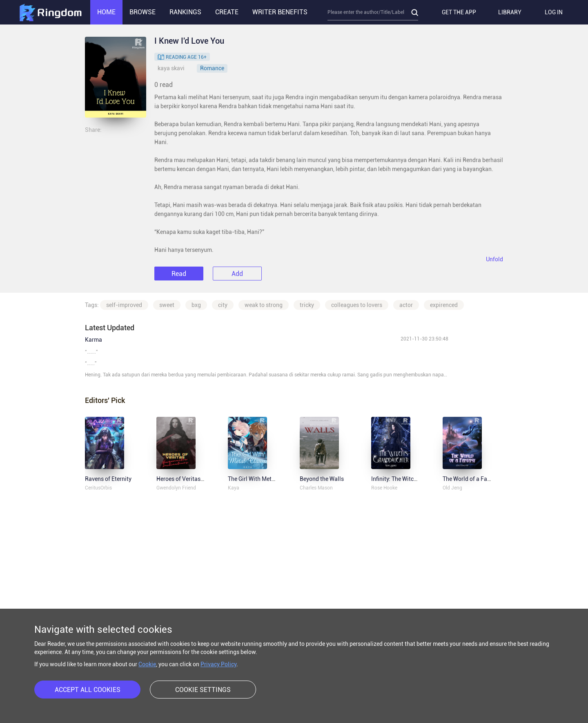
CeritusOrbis (98, 488)
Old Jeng (452, 488)
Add (237, 274)
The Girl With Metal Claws (261, 479)
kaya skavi (171, 68)
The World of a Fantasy (472, 479)
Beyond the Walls (322, 479)
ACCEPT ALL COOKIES (88, 690)
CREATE (227, 12)
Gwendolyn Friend (176, 488)
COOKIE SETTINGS (203, 690)
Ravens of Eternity (108, 479)
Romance (212, 68)
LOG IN (554, 12)
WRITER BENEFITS (280, 12)
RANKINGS (185, 12)
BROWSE (143, 12)
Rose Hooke (384, 488)
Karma (94, 340)
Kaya (234, 488)
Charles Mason (316, 488)
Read (179, 274)
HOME (106, 12)
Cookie (147, 664)
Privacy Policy (218, 664)
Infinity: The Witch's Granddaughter (416, 479)
